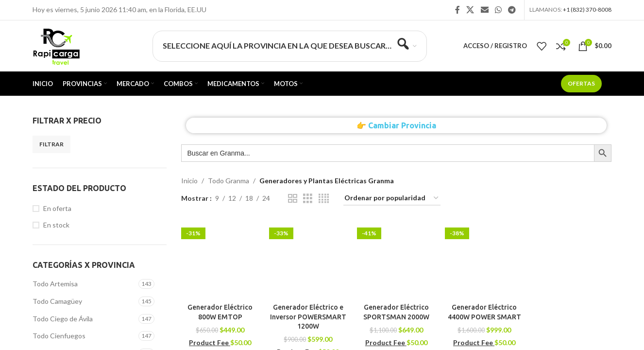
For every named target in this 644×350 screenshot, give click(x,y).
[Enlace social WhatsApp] (498, 10)
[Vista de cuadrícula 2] (293, 199)
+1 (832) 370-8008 (587, 9)
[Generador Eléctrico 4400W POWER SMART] (484, 259)
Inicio (189, 181)
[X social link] (470, 10)
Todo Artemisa (55, 284)
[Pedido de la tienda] (392, 199)
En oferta (57, 208)
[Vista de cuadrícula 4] (324, 199)
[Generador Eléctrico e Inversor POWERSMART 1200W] (308, 259)
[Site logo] (56, 45)
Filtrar (51, 144)
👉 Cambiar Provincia (396, 125)
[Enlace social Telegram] (512, 10)
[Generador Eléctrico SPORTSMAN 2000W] (396, 259)
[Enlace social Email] (484, 10)
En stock (56, 225)
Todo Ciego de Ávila (63, 319)
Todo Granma (229, 181)
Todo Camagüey (57, 301)
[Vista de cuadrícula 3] (308, 199)
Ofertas (581, 83)
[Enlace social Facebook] (458, 10)
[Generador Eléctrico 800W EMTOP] (220, 259)
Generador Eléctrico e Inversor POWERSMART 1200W (308, 317)
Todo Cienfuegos (59, 336)
